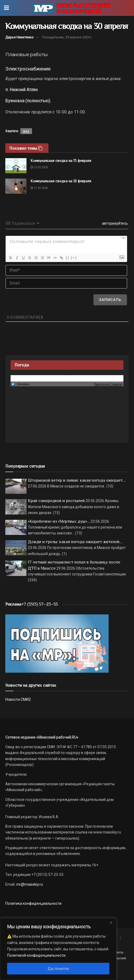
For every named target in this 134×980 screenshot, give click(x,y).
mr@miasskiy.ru (29, 884)
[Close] (111, 923)
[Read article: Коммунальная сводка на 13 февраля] (16, 166)
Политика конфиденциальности (33, 903)
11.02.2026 (39, 188)
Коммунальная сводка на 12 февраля (61, 181)
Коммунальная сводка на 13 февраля (61, 161)
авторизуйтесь (115, 223)
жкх (26, 131)
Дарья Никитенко (19, 37)
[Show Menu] (6, 8)
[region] (58, 949)
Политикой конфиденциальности (36, 955)
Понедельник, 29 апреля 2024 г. (67, 37)
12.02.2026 (39, 167)
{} (68, 258)
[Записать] (110, 300)
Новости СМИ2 (18, 699)
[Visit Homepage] (71, 8)
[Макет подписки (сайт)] (57, 643)
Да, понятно (58, 969)
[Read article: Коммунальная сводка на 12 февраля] (16, 186)
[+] (74, 258)
